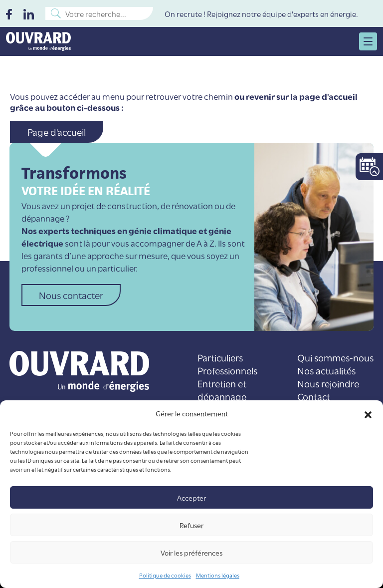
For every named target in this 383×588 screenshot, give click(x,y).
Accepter (191, 497)
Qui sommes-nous (335, 357)
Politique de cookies (165, 575)
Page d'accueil (57, 132)
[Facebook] (9, 13)
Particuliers (220, 357)
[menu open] (368, 41)
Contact (314, 396)
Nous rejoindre (328, 383)
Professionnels (227, 370)
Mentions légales (218, 575)
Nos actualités (326, 370)
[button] (368, 413)
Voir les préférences (191, 552)
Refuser (191, 525)
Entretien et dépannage (222, 390)
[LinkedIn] (29, 13)
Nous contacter (71, 295)
